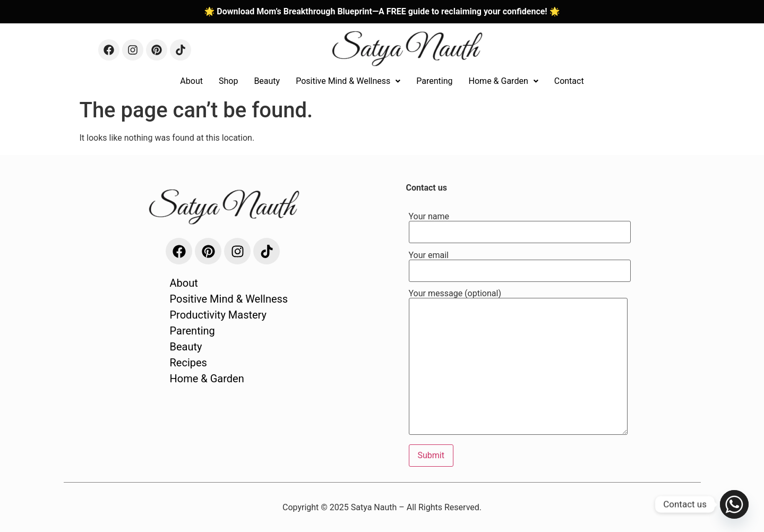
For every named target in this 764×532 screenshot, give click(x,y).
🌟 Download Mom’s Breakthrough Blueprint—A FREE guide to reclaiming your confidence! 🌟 (382, 11)
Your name (520, 225)
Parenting (434, 81)
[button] (348, 81)
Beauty (267, 81)
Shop (228, 81)
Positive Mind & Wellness (348, 81)
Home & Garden (504, 81)
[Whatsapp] (734, 504)
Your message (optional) (518, 363)
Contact (569, 81)
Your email (520, 263)
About (191, 81)
